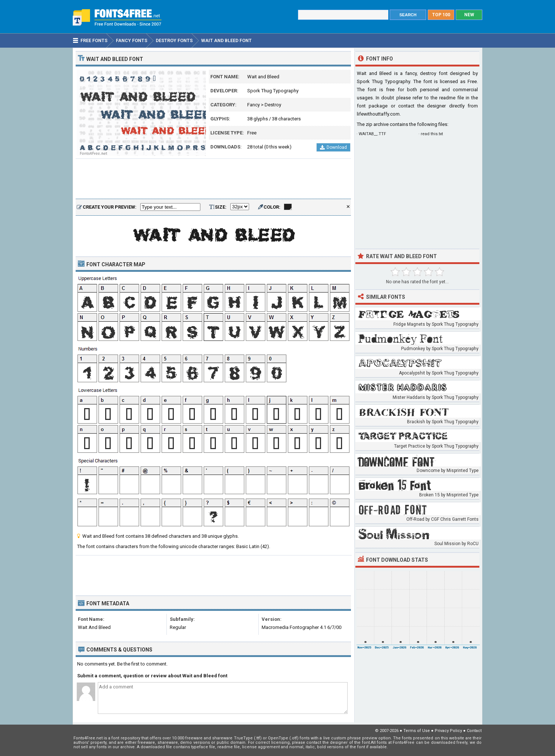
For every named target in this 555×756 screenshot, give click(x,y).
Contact (474, 731)
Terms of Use (417, 731)
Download (333, 147)
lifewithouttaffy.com (378, 114)
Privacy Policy (448, 731)
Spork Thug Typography (273, 91)
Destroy (273, 105)
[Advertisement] (213, 179)
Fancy (254, 105)
